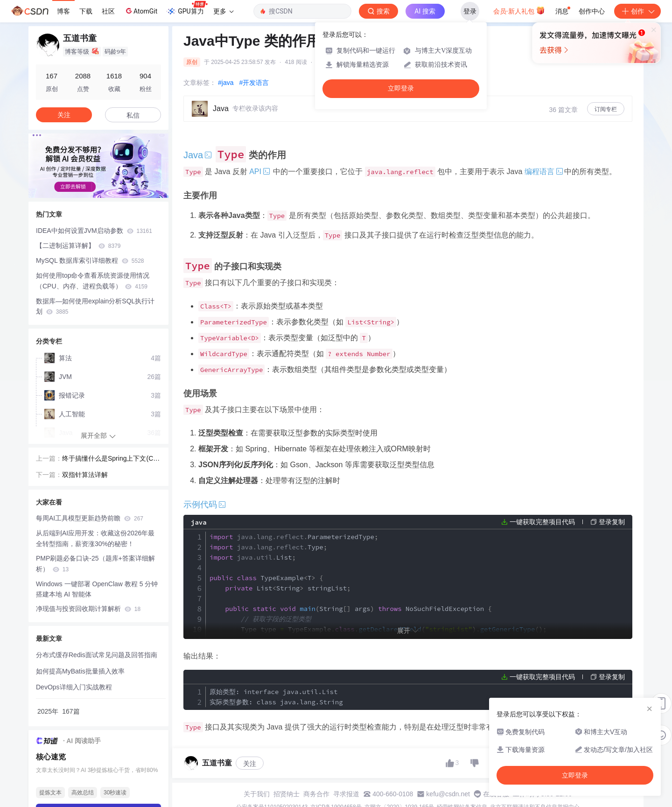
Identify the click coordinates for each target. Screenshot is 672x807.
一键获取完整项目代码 (542, 522)
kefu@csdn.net (448, 794)
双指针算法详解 (85, 475)
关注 (250, 764)
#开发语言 (254, 83)
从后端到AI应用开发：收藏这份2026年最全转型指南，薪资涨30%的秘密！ (95, 538)
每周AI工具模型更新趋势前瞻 (90, 518)
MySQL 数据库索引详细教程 (90, 260)
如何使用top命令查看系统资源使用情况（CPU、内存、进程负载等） (93, 281)
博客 (63, 11)
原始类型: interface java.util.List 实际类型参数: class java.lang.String (276, 697)
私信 (133, 115)
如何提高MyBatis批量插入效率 (80, 671)
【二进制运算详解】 (78, 246)
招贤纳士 (287, 794)
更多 (224, 11)
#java (226, 83)
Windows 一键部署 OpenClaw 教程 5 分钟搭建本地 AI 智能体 (97, 589)
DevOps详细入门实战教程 (74, 687)
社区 (108, 11)
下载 (86, 11)
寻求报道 (346, 794)
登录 (470, 11)
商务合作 (316, 794)
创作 (637, 11)
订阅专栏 (606, 109)
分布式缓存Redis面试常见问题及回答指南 (97, 655)
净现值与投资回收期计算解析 (88, 609)
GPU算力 (187, 8)
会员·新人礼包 (519, 10)
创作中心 (592, 11)
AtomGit (141, 11)
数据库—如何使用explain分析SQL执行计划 (95, 306)
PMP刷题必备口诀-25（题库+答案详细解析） (95, 564)
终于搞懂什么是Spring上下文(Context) (111, 459)
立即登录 (401, 88)
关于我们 (257, 794)
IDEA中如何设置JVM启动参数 (94, 231)
